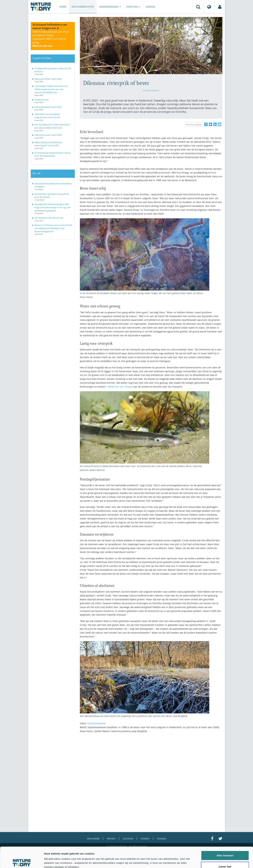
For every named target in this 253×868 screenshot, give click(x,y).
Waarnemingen (110, 7)
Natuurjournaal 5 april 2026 (48, 135)
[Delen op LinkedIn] (215, 124)
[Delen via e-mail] (220, 124)
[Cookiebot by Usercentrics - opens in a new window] (22, 861)
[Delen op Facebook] (206, 124)
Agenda (150, 7)
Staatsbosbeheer (151, 90)
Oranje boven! (42, 100)
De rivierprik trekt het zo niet (49, 218)
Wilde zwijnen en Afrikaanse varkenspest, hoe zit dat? (48, 144)
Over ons (133, 7)
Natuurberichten (83, 7)
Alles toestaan (225, 835)
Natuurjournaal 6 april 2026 (48, 107)
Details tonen (182, 861)
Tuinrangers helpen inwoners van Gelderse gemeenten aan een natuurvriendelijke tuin (51, 89)
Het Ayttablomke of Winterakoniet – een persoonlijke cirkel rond (53, 126)
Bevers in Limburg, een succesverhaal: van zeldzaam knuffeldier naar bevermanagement (53, 228)
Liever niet (225, 846)
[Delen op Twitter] (210, 124)
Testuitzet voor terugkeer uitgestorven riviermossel (47, 116)
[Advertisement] (151, 765)
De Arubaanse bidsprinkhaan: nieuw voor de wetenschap (52, 154)
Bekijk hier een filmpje (120, 387)
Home (63, 7)
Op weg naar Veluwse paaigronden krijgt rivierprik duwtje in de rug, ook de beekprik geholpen (52, 207)
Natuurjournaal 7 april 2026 (48, 79)
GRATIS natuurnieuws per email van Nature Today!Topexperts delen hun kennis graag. (51, 39)
